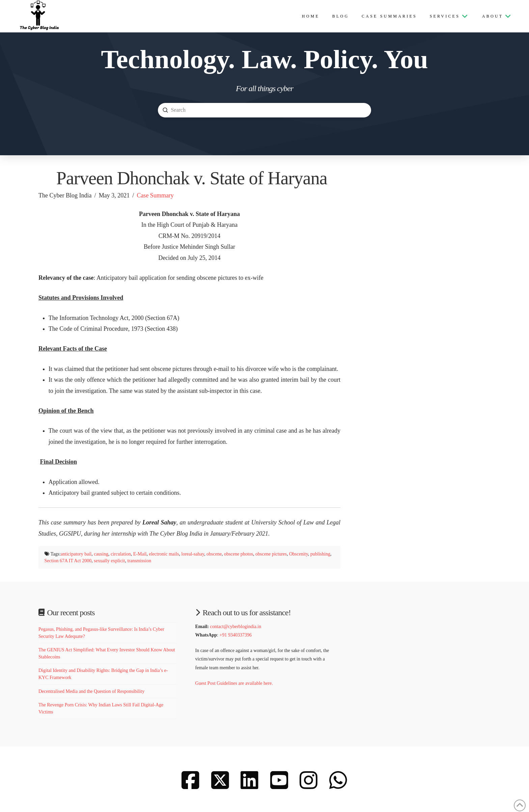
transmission (139, 561)
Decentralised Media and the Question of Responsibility (91, 691)
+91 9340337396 (236, 635)
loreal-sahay (193, 554)
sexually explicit (109, 561)
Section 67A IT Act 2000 (68, 561)
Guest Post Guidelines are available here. (235, 683)
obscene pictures (271, 554)
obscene (214, 554)
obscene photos (239, 554)
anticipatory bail (76, 554)
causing (101, 554)
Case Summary (155, 195)
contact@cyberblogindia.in (235, 627)
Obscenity (299, 554)
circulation (121, 554)
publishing (320, 554)
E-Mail (140, 554)
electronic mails (164, 554)
